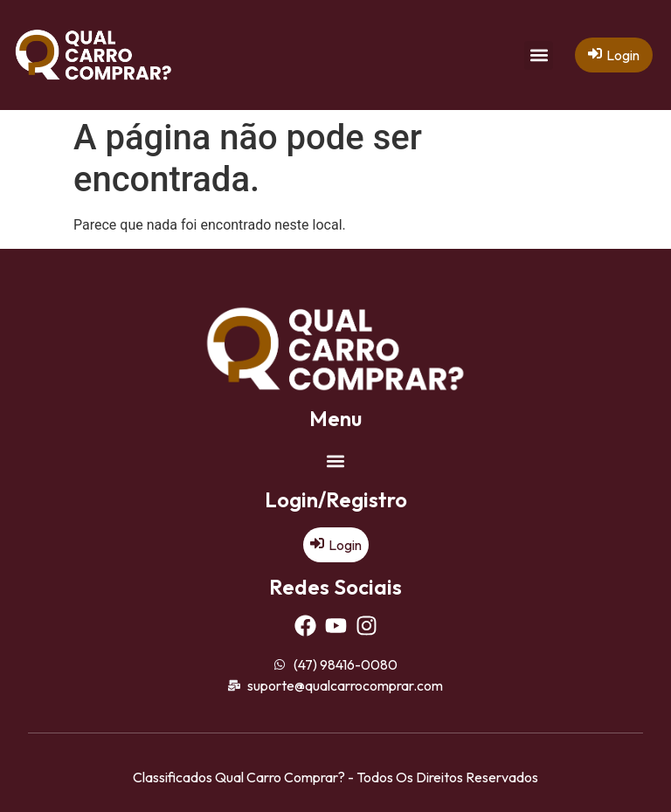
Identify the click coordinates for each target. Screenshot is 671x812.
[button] (539, 55)
